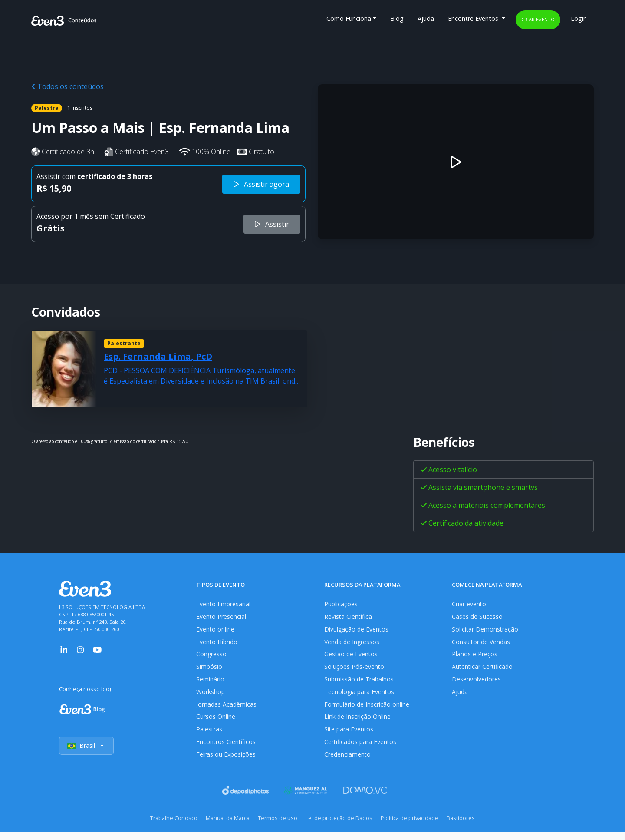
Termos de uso (275, 827)
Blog (397, 18)
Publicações (341, 604)
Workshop (211, 697)
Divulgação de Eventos (357, 631)
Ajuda (426, 18)
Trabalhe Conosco (159, 827)
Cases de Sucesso (477, 617)
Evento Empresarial (224, 604)
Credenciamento (348, 763)
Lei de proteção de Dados (342, 827)
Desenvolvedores (477, 684)
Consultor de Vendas (482, 644)
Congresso (212, 657)
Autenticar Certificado (483, 670)
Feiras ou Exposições (226, 763)
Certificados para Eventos (361, 750)
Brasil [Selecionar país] (87, 755)
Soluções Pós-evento (354, 670)
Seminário (210, 684)
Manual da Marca (219, 827)
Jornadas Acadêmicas (227, 710)
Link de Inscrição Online (358, 724)
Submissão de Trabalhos (360, 684)
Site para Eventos (349, 737)
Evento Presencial (221, 617)
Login (579, 18)
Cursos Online (216, 724)
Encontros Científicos (226, 750)
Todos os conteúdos (67, 86)
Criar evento (538, 19)
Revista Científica (349, 617)
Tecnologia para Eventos (360, 697)
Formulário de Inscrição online (367, 710)
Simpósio (209, 670)
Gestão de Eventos (352, 657)
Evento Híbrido (218, 644)
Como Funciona (349, 18)
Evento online (215, 631)
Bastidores (476, 827)
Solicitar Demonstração (485, 631)
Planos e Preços (475, 657)
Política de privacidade (419, 827)
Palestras (209, 737)
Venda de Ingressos (353, 644)
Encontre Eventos (474, 18)
